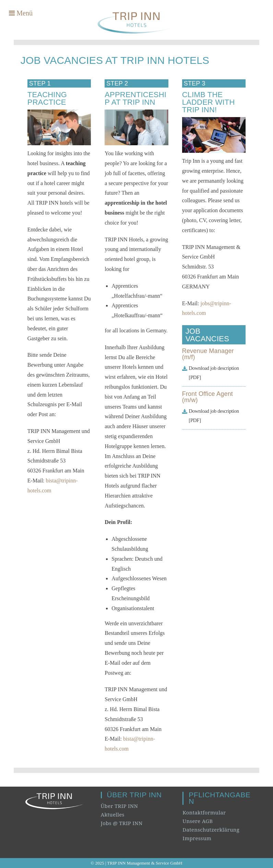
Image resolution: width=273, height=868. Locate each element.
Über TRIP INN (120, 806)
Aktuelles (113, 814)
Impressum (197, 838)
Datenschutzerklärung (211, 830)
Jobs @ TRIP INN (122, 823)
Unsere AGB (198, 821)
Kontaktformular (204, 812)
